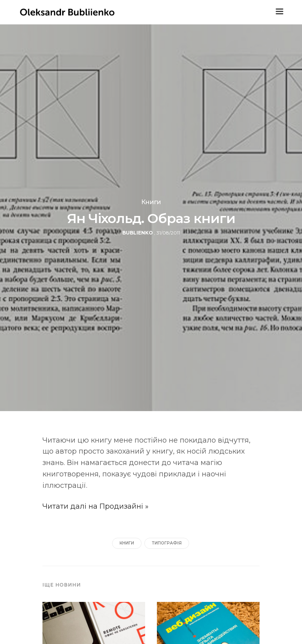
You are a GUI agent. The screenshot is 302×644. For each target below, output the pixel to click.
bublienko (138, 233)
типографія (167, 543)
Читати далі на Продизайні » (96, 506)
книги (127, 543)
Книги (151, 202)
